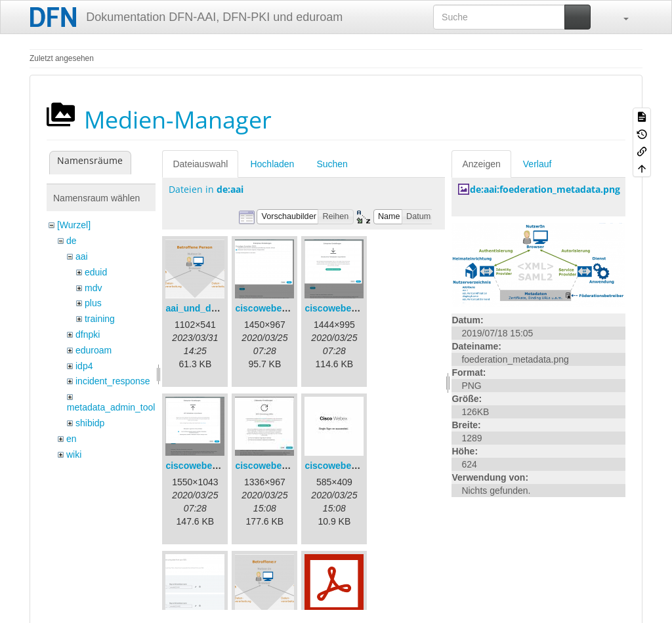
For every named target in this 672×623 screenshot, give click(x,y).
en (72, 439)
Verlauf (537, 164)
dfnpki (88, 334)
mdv (93, 288)
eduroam (94, 350)
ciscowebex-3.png (205, 466)
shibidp (90, 423)
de (72, 241)
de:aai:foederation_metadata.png (545, 189)
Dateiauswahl (200, 164)
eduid (96, 272)
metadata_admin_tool (111, 407)
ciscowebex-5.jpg (343, 466)
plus (93, 303)
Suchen (332, 164)
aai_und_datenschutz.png (222, 308)
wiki (74, 454)
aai (82, 256)
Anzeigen (481, 164)
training (100, 319)
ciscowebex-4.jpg (273, 466)
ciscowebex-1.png (275, 308)
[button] (619, 17)
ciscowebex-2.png (344, 308)
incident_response (113, 381)
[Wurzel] (74, 225)
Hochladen (272, 164)
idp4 (84, 366)
